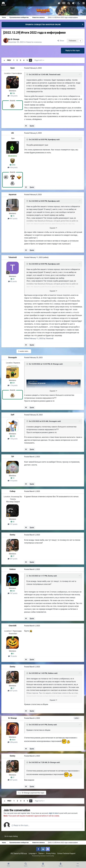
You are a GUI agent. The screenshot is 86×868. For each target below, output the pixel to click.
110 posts (13, 480)
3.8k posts (13, 742)
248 (13, 436)
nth (13, 133)
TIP (13, 456)
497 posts (13, 219)
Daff (13, 414)
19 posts (13, 656)
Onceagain (13, 357)
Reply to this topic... (23, 827)
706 (13, 94)
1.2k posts (13, 439)
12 (13, 478)
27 (13, 556)
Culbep (13, 491)
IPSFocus (24, 856)
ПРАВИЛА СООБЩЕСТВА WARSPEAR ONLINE (43, 25)
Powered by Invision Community (43, 858)
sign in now (56, 813)
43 (13, 521)
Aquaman (13, 195)
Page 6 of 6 (40, 61)
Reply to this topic (73, 51)
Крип (13, 68)
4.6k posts (13, 168)
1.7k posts (13, 385)
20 (13, 279)
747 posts (13, 593)
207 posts (13, 558)
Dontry (13, 534)
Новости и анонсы (36, 42)
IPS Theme (14, 856)
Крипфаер (52, 140)
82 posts (13, 282)
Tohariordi (53, 75)
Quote (32, 126)
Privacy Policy (51, 856)
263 (13, 591)
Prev (10, 61)
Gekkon (13, 569)
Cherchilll (13, 625)
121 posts (13, 524)
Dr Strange (17, 40)
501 (13, 383)
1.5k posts (13, 96)
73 (13, 216)
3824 (13, 739)
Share (60, 41)
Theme (41, 856)
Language (33, 856)
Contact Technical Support (66, 856)
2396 (13, 165)
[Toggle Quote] (27, 75)
